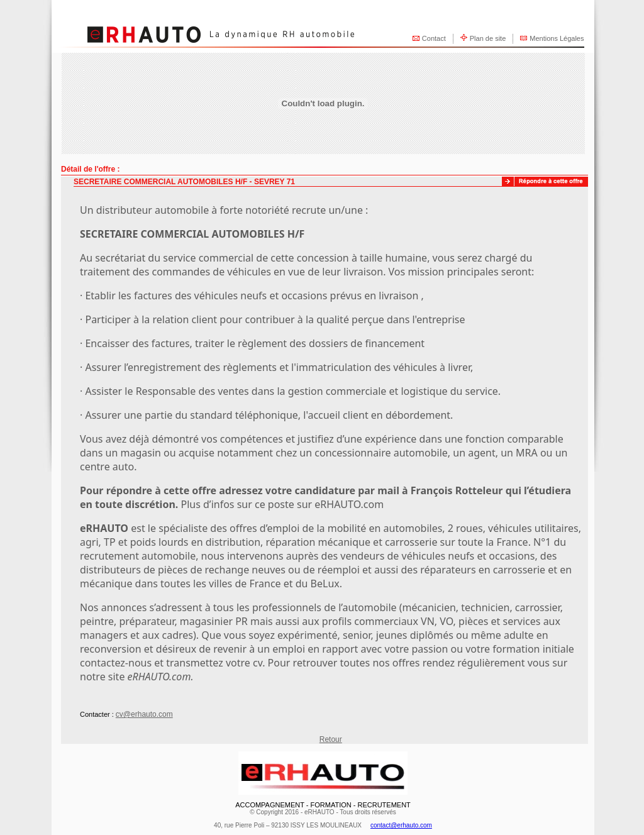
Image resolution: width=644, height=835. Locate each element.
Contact (434, 38)
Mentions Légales (557, 38)
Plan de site (488, 38)
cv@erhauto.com (144, 714)
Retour (331, 739)
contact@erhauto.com (401, 825)
